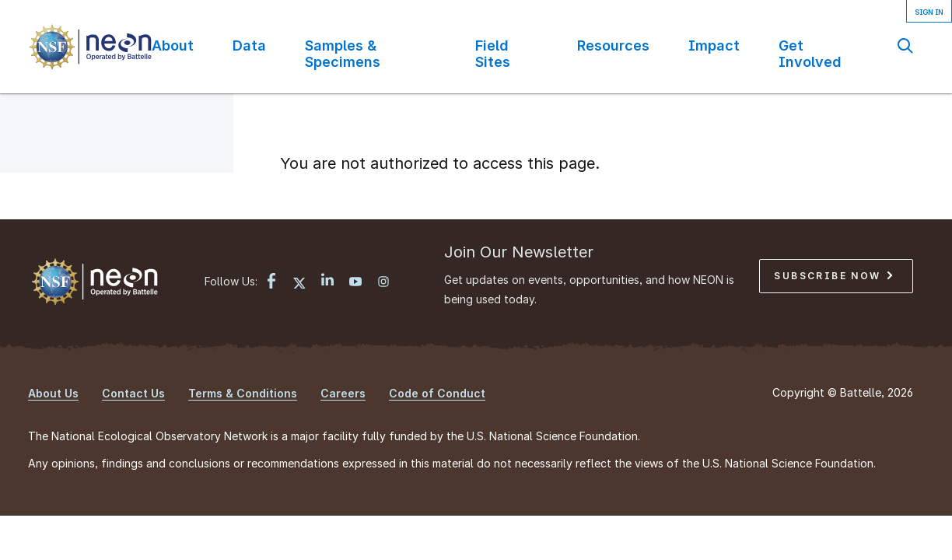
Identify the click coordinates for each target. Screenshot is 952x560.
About (173, 45)
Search (905, 45)
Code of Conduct (437, 393)
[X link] (299, 283)
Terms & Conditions (243, 393)
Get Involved (810, 54)
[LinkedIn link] (327, 281)
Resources (613, 45)
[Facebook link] (271, 283)
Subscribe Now (833, 276)
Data (249, 45)
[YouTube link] (355, 283)
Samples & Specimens (343, 54)
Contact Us (133, 393)
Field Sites (493, 54)
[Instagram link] (383, 283)
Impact (714, 45)
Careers (343, 393)
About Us (53, 393)
